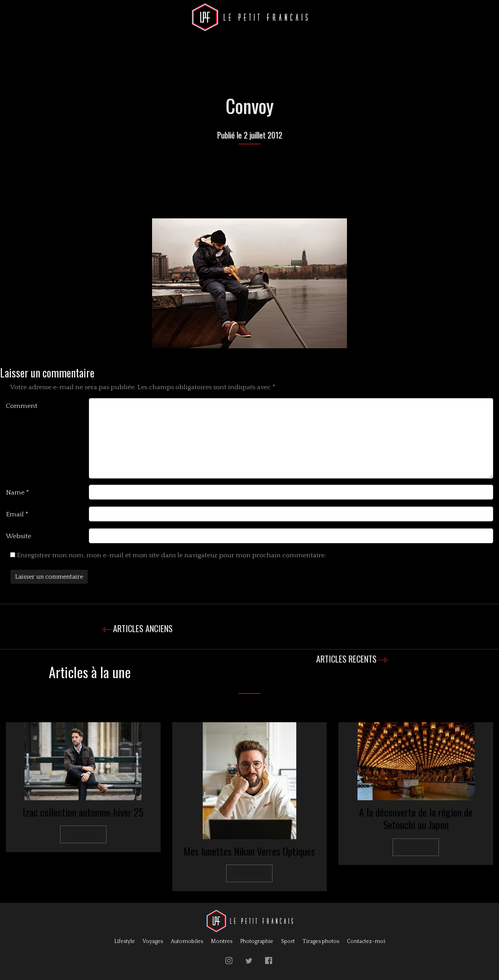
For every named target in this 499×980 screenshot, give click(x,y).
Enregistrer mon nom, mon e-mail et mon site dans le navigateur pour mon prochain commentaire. (171, 555)
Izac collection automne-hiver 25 (83, 812)
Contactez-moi (366, 941)
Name (18, 493)
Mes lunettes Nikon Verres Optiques (249, 851)
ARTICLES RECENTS (346, 659)
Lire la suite (83, 834)
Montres (222, 941)
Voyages (153, 941)
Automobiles (187, 941)
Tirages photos (321, 941)
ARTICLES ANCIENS (143, 628)
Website (19, 536)
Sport (288, 941)
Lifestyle (125, 941)
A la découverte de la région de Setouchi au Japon (416, 819)
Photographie (257, 941)
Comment (22, 406)
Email (17, 514)
